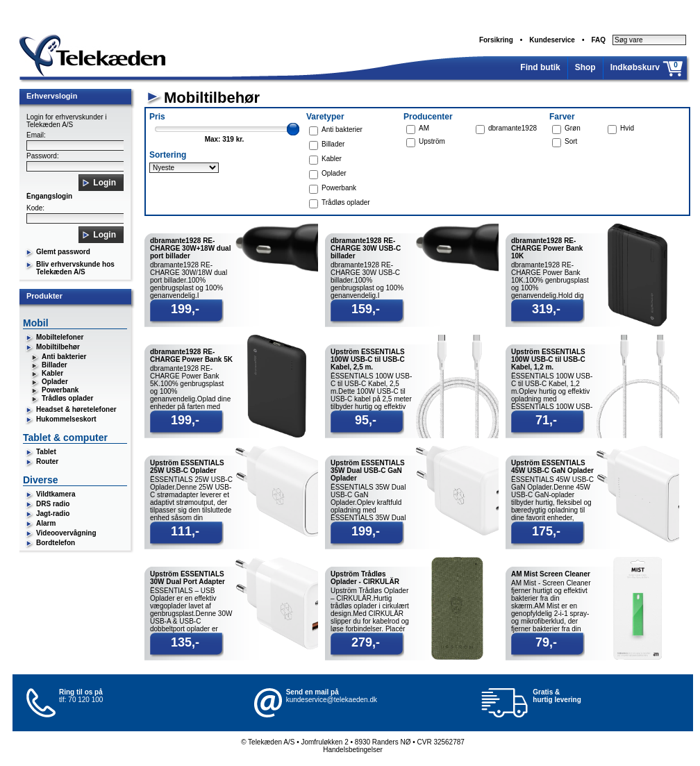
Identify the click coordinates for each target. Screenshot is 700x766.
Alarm (46, 523)
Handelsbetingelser (353, 750)
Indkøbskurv (635, 67)
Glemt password (63, 252)
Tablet (46, 452)
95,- (366, 420)
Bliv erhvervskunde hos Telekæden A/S (75, 268)
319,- (546, 309)
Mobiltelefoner (60, 337)
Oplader (55, 382)
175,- (546, 531)
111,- (185, 531)
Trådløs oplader (67, 398)
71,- (546, 420)
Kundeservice (552, 40)
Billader (55, 365)
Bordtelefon (56, 543)
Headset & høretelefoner (76, 409)
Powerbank (60, 390)
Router (47, 461)
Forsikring (496, 40)
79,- (546, 642)
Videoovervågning (66, 533)
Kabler (52, 373)
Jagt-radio (53, 514)
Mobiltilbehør (58, 347)
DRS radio (53, 504)
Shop (585, 67)
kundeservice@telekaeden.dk (332, 700)
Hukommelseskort (66, 419)
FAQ (598, 40)
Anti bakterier (64, 357)
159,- (366, 309)
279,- (366, 642)
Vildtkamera (56, 494)
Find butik (540, 67)
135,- (185, 642)
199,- (185, 309)
